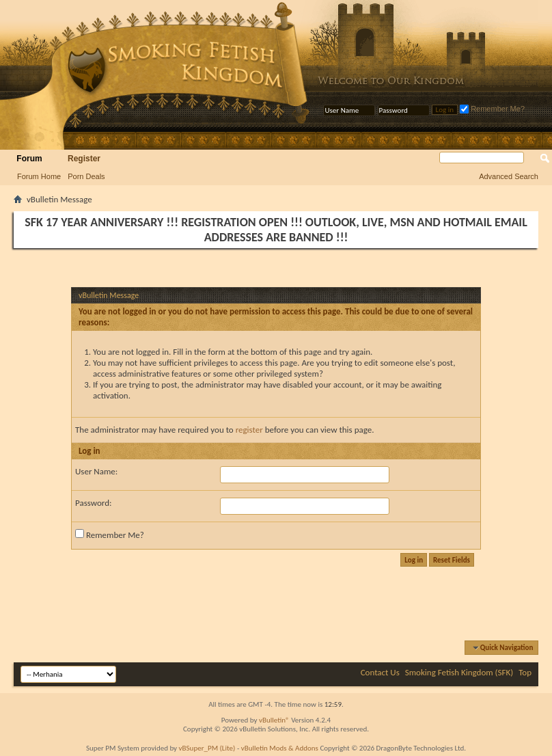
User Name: (96, 471)
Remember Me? (492, 109)
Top (525, 672)
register (249, 430)
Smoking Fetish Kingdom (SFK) (459, 672)
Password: (93, 503)
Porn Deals (86, 176)
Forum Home (39, 176)
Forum (29, 159)
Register (84, 159)
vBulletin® (274, 720)
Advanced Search (509, 176)
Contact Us (380, 672)
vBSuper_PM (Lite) (207, 748)
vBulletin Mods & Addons (280, 748)
